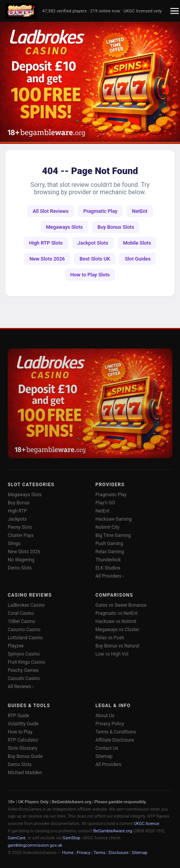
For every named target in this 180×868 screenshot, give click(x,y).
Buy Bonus (19, 503)
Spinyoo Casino (24, 654)
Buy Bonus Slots (116, 227)
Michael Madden (25, 773)
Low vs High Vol (112, 654)
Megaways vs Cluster (117, 630)
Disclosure (119, 853)
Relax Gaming (110, 552)
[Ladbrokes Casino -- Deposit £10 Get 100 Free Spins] (90, 82)
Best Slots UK (95, 259)
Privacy (84, 853)
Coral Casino (21, 613)
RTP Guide (18, 716)
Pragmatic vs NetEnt (117, 613)
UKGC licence (146, 824)
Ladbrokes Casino (26, 605)
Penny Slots (20, 527)
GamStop (72, 838)
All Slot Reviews (51, 211)
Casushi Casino (24, 678)
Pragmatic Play (100, 211)
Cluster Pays (21, 535)
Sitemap (104, 756)
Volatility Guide (23, 724)
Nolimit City (108, 527)
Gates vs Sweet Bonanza (121, 605)
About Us (105, 716)
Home (68, 853)
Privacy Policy (110, 724)
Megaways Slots (64, 227)
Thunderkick (108, 560)
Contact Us (107, 748)
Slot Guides (138, 259)
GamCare (17, 838)
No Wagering (21, 560)
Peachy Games (23, 670)
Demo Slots (20, 568)
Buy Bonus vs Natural (117, 646)
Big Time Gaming (113, 535)
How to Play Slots (90, 275)
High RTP (17, 511)
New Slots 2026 (47, 259)
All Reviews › (21, 687)
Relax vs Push (110, 638)
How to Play (20, 732)
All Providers (109, 764)
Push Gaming (109, 544)
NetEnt (140, 211)
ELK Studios (108, 568)
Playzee (16, 646)
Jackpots (17, 519)
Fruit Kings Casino (27, 662)
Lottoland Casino (25, 638)
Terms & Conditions (116, 732)
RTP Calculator (23, 740)
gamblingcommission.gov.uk (35, 845)
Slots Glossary (23, 748)
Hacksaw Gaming (114, 519)
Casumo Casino (24, 630)
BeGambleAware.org (113, 831)
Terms (100, 853)
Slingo (14, 544)
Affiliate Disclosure (115, 740)
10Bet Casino (21, 621)
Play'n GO (105, 503)
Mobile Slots (137, 243)
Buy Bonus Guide (25, 756)
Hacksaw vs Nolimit (116, 621)
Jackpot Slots (93, 243)
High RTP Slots (46, 243)
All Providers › (110, 576)
